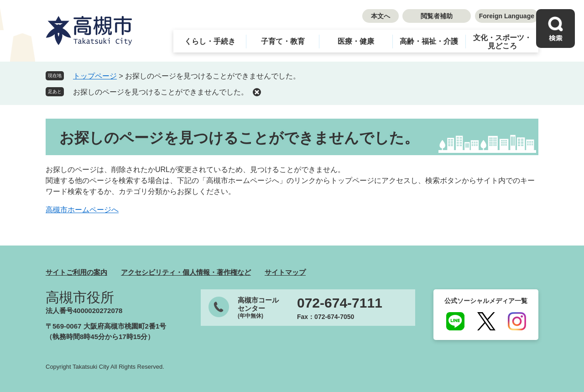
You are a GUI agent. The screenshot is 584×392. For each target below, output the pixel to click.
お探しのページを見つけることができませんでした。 (161, 92)
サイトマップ (285, 272)
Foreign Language (507, 16)
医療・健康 (356, 41)
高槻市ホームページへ (82, 210)
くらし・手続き (210, 41)
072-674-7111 (340, 303)
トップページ (95, 76)
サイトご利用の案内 (76, 272)
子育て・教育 (283, 41)
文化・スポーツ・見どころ (502, 42)
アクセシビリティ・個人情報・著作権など (186, 272)
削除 (257, 92)
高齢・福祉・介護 (429, 41)
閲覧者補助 (437, 16)
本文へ (381, 16)
